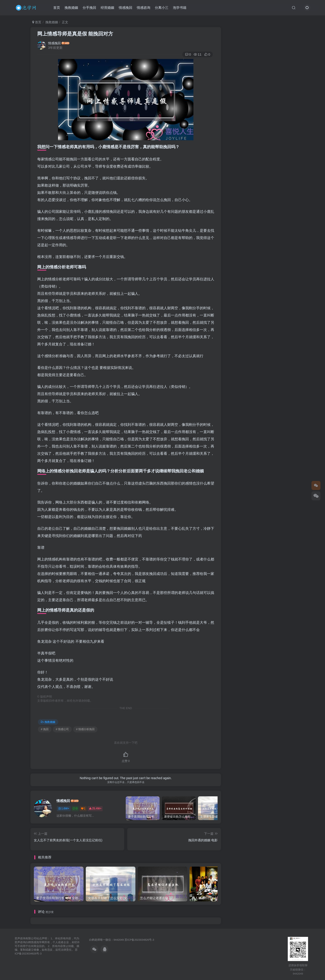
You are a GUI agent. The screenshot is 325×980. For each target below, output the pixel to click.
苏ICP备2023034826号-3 (139, 940)
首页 (57, 8)
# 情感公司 (62, 729)
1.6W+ (64, 809)
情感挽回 (125, 8)
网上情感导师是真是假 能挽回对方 (75, 34)
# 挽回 (45, 729)
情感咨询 (144, 8)
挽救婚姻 (71, 8)
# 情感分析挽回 (85, 729)
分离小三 (162, 8)
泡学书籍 (180, 8)
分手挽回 (89, 8)
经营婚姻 (107, 8)
